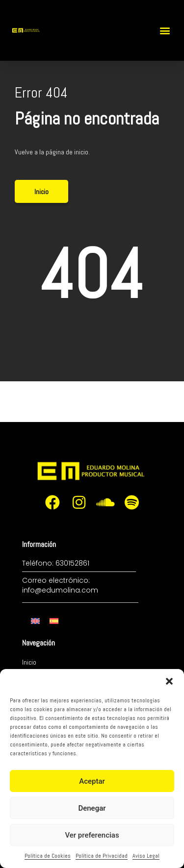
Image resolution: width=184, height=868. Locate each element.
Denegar (92, 808)
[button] (169, 681)
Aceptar (92, 781)
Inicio (29, 662)
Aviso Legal (146, 856)
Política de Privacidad (102, 856)
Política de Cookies (48, 856)
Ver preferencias (92, 835)
